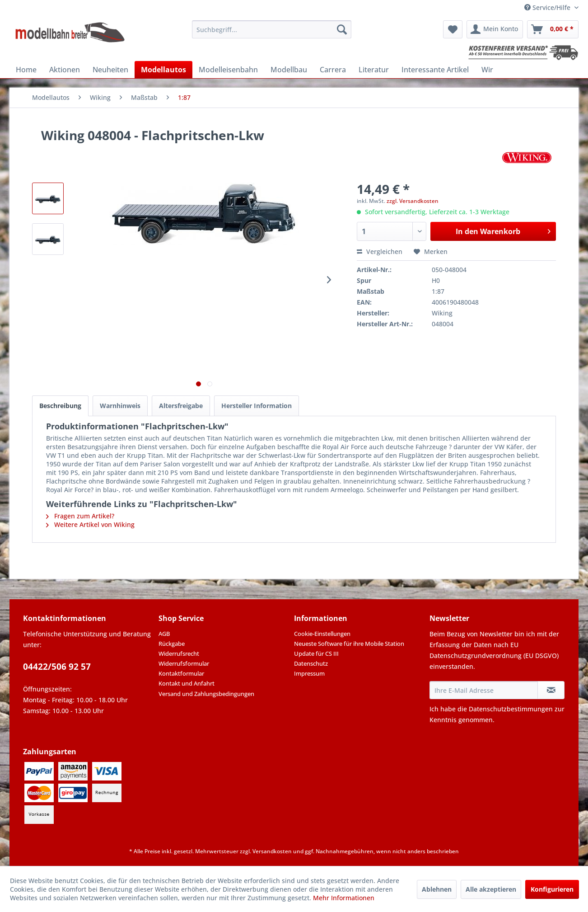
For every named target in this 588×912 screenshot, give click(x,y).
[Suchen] (342, 29)
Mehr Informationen (344, 898)
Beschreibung (60, 406)
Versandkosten (272, 851)
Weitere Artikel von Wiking (90, 524)
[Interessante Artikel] (435, 70)
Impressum (309, 673)
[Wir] (487, 70)
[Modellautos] (163, 70)
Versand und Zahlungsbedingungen (206, 694)
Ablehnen (437, 889)
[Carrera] (333, 70)
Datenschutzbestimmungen (511, 709)
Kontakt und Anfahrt (187, 683)
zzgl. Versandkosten (413, 201)
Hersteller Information (257, 406)
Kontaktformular (181, 673)
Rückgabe (172, 644)
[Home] (26, 70)
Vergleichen (380, 252)
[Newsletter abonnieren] (551, 690)
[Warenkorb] (553, 29)
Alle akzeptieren (491, 889)
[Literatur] (374, 70)
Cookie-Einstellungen (322, 634)
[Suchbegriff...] (272, 29)
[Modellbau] (289, 70)
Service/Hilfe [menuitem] (548, 7)
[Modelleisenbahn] (228, 70)
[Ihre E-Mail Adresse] (484, 690)
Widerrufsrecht (179, 653)
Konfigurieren (552, 889)
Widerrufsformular (184, 663)
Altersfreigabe (181, 406)
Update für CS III (316, 653)
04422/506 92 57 (57, 667)
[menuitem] (272, 29)
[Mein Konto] (495, 29)
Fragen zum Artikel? (80, 516)
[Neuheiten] (110, 70)
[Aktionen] (65, 70)
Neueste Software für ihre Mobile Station (349, 644)
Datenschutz (311, 663)
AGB (164, 634)
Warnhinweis (120, 406)
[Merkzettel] (453, 29)
